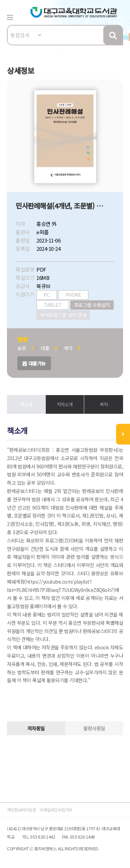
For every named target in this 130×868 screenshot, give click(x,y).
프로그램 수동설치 (92, 305)
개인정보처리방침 (21, 810)
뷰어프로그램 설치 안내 (63, 315)
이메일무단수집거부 (56, 810)
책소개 (26, 404)
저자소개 (65, 404)
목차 (104, 404)
